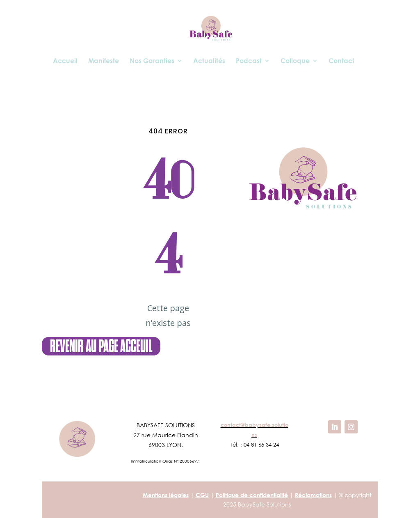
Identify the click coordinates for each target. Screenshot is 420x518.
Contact (341, 61)
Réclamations (313, 495)
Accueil (65, 61)
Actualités (209, 61)
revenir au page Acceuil (101, 346)
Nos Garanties (152, 61)
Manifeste (104, 61)
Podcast (249, 61)
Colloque (295, 61)
